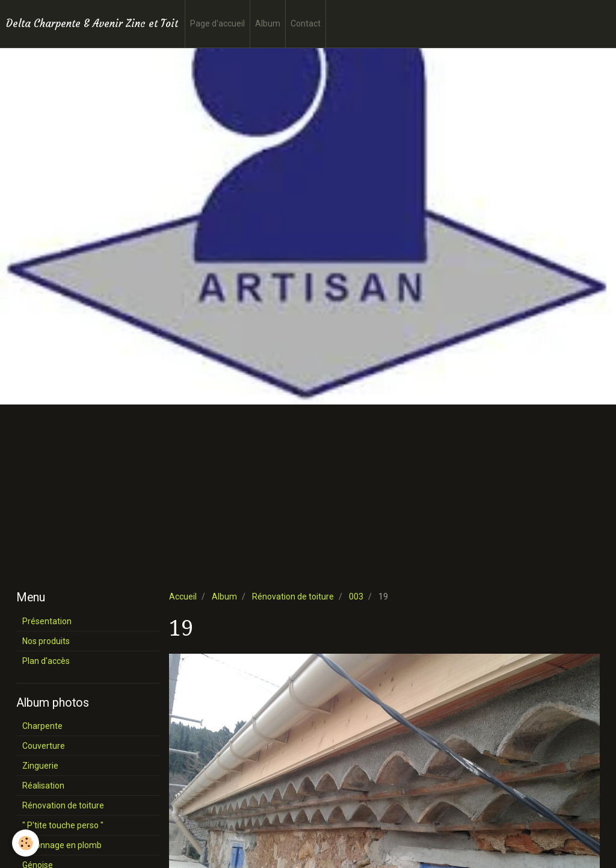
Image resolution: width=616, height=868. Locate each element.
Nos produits (46, 641)
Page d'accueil (217, 23)
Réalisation (43, 786)
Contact (306, 23)
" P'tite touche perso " (63, 825)
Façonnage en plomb (62, 845)
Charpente (42, 726)
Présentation (47, 621)
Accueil (183, 597)
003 (356, 597)
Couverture (44, 746)
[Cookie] (26, 843)
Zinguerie (40, 766)
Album (268, 23)
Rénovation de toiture (293, 597)
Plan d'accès (46, 661)
